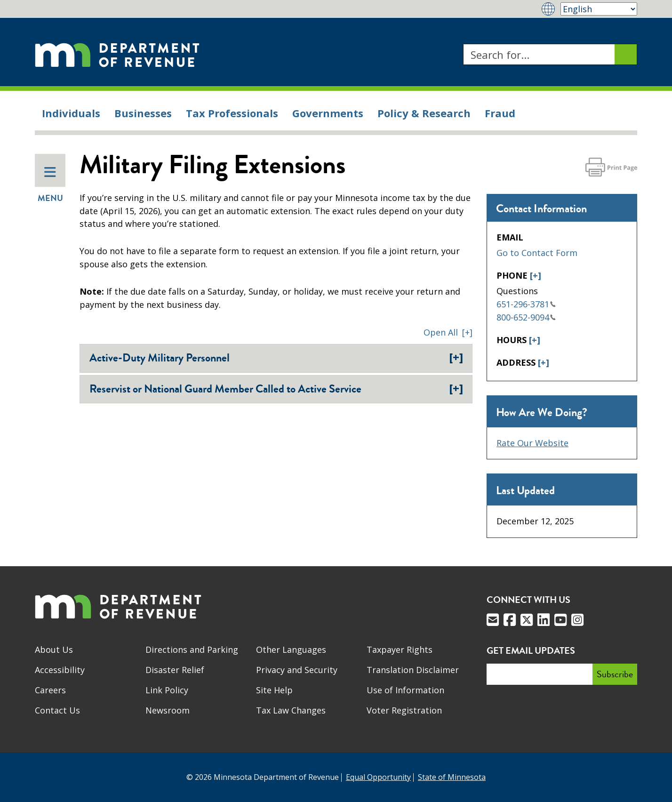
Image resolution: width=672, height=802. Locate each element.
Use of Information (405, 690)
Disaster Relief (175, 670)
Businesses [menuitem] (143, 113)
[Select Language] (599, 9)
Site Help (274, 690)
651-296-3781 (526, 304)
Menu (50, 185)
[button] (448, 332)
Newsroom (168, 710)
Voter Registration (404, 710)
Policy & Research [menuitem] (424, 113)
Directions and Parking (192, 650)
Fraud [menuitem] (500, 113)
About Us (54, 650)
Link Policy (167, 690)
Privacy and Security (297, 670)
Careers (50, 690)
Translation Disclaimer (413, 670)
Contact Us (57, 710)
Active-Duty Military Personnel (276, 358)
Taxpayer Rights (400, 650)
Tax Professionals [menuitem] (232, 113)
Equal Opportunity (378, 777)
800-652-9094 (526, 317)
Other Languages (291, 650)
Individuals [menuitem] (71, 113)
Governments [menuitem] (328, 113)
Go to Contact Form (537, 253)
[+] (536, 275)
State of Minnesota (452, 777)
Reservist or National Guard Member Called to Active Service (276, 389)
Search (463, 44)
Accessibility (60, 670)
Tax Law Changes (291, 710)
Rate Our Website (532, 443)
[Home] (117, 54)
